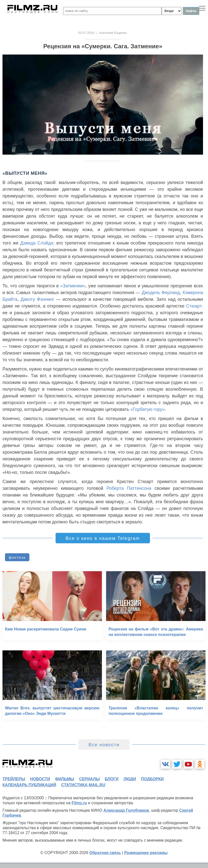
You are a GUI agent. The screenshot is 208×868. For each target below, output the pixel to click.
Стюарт (194, 306)
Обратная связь (105, 853)
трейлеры (14, 779)
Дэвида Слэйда (37, 243)
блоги (111, 779)
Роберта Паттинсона (129, 488)
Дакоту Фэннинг (37, 299)
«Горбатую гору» (148, 409)
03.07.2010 (86, 33)
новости (40, 779)
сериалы (89, 779)
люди (130, 779)
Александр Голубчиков (126, 810)
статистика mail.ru (83, 785)
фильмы (65, 779)
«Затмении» (73, 286)
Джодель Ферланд (161, 293)
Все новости (104, 745)
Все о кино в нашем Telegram (103, 538)
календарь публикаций (29, 785)
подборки (152, 779)
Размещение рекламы (146, 853)
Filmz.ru (79, 803)
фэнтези (17, 558)
